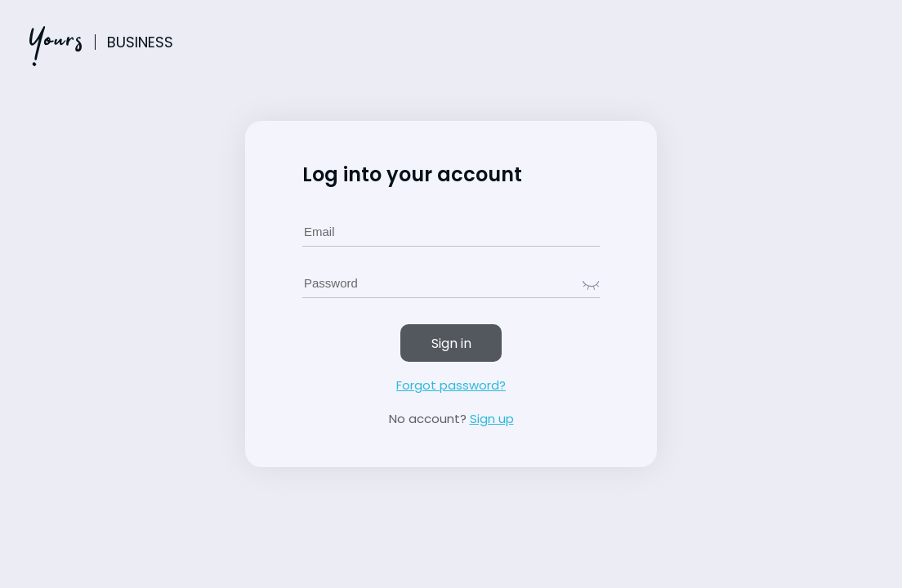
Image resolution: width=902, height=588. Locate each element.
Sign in (451, 343)
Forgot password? (451, 385)
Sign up (492, 419)
